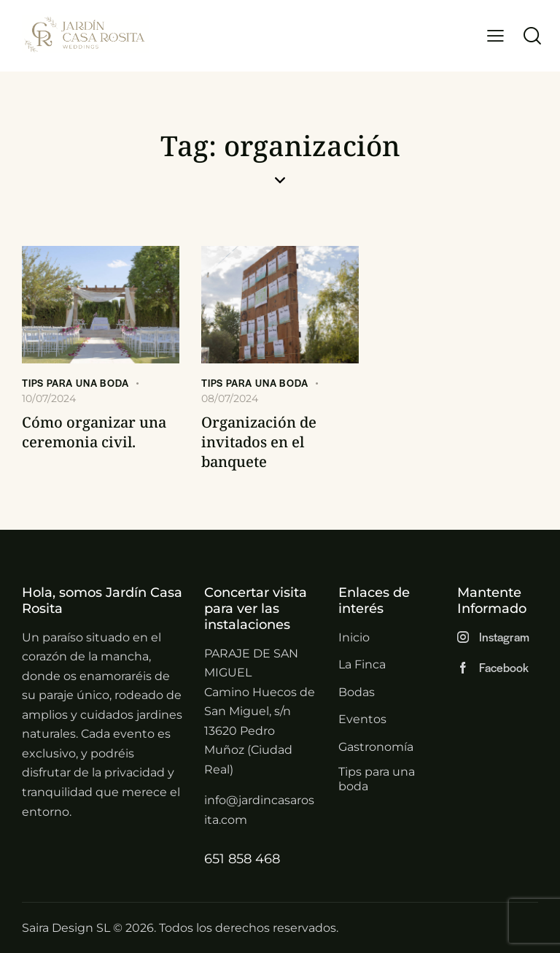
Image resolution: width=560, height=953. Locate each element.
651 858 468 (242, 859)
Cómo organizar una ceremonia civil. (94, 432)
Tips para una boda (75, 383)
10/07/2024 (49, 398)
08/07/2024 (230, 398)
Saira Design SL (66, 928)
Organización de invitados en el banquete (259, 442)
